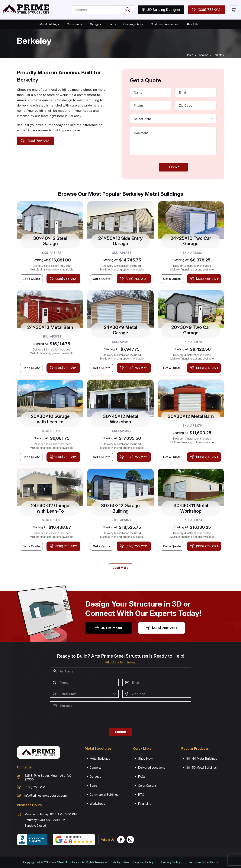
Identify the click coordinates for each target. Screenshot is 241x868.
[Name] (151, 92)
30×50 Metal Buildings (201, 768)
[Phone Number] (151, 106)
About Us (191, 24)
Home (190, 55)
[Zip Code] (196, 106)
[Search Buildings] (127, 10)
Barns (112, 24)
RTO (141, 795)
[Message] (173, 141)
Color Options (147, 786)
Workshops (97, 804)
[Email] (196, 92)
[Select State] (173, 119)
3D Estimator (109, 628)
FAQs (142, 777)
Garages (95, 24)
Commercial (75, 24)
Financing (145, 804)
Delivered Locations (152, 768)
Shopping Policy (143, 862)
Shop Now (145, 758)
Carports (95, 768)
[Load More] (121, 568)
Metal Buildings (50, 24)
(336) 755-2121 (162, 628)
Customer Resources (163, 24)
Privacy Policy (171, 862)
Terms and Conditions (203, 862)
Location (203, 55)
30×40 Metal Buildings (202, 758)
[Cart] (234, 10)
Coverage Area (132, 24)
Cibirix (125, 862)
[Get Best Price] (31, 279)
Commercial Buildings (104, 795)
